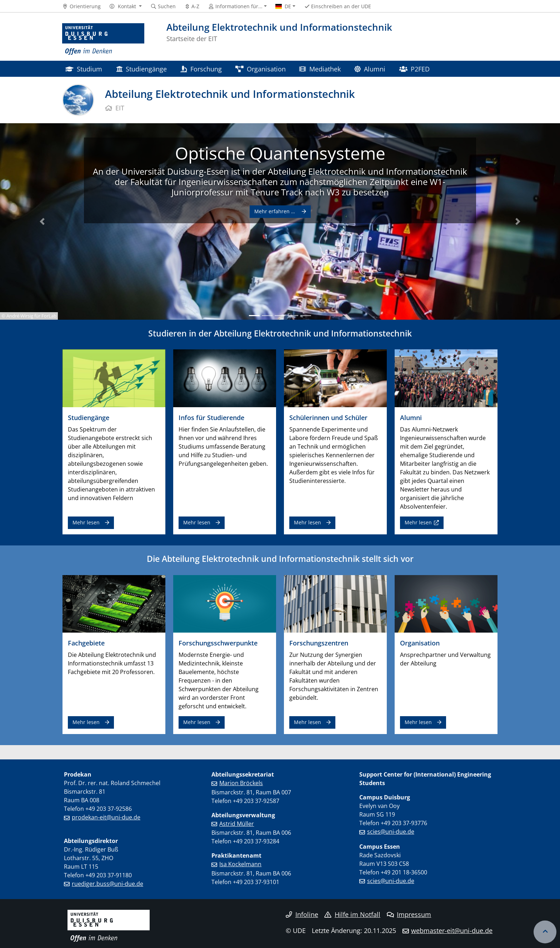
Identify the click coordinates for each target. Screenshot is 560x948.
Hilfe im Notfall (352, 914)
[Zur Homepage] (103, 39)
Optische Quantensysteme (280, 153)
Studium (84, 69)
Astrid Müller (237, 824)
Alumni (370, 69)
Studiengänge (141, 69)
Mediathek (320, 69)
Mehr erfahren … (275, 211)
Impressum (409, 914)
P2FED (414, 69)
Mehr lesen (86, 522)
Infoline (302, 914)
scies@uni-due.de (391, 832)
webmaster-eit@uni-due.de (452, 930)
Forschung (201, 69)
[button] (126, 6)
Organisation (261, 69)
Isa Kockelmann (240, 864)
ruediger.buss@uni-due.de (107, 884)
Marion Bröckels (241, 783)
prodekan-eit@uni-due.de (106, 817)
